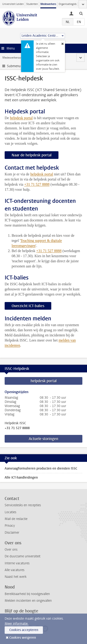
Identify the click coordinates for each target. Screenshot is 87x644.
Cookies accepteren (24, 630)
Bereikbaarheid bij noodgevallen (27, 594)
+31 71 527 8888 (17, 428)
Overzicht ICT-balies (28, 306)
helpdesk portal (21, 118)
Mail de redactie (16, 519)
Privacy (10, 526)
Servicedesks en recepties (23, 505)
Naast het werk (16, 577)
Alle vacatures (14, 570)
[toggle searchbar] (81, 13)
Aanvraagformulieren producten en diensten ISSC (41, 468)
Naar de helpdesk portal (32, 155)
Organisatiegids (68, 4)
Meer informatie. (17, 624)
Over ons (11, 550)
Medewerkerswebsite (15, 58)
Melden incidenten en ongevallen (28, 601)
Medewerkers (48, 4)
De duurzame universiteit (23, 556)
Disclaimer (12, 533)
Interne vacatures (17, 563)
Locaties (10, 512)
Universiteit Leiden (13, 4)
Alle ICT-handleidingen (21, 478)
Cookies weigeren (23, 638)
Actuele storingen (43, 439)
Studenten (32, 4)
